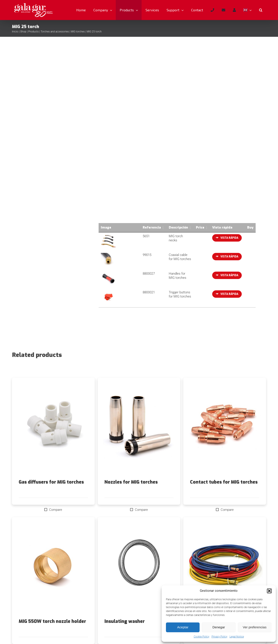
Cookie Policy (202, 637)
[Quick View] (222, 238)
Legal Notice (237, 637)
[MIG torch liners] (225, 568)
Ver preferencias (255, 627)
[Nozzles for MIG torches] (139, 429)
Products (33, 32)
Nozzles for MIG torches (131, 482)
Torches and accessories (55, 32)
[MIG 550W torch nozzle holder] (53, 568)
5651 (124, 236)
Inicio (15, 32)
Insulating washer (125, 621)
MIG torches (78, 32)
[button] (269, 591)
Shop (23, 32)
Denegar (219, 627)
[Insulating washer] (139, 568)
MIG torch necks (158, 236)
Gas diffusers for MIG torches (51, 482)
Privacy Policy (219, 637)
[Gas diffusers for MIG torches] (53, 429)
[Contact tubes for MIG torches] (225, 429)
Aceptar (183, 627)
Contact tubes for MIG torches (224, 482)
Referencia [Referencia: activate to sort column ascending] (129, 227)
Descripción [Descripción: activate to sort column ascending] (156, 227)
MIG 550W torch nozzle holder (52, 621)
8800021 (126, 292)
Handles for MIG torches (164, 273)
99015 (125, 255)
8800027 (126, 273)
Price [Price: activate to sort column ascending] (195, 227)
